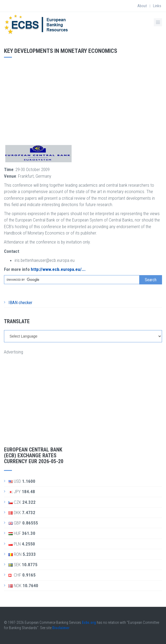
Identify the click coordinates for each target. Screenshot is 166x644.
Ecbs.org (89, 622)
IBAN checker (20, 302)
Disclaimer (61, 628)
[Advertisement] (83, 100)
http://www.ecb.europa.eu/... (58, 269)
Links (157, 6)
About (142, 6)
